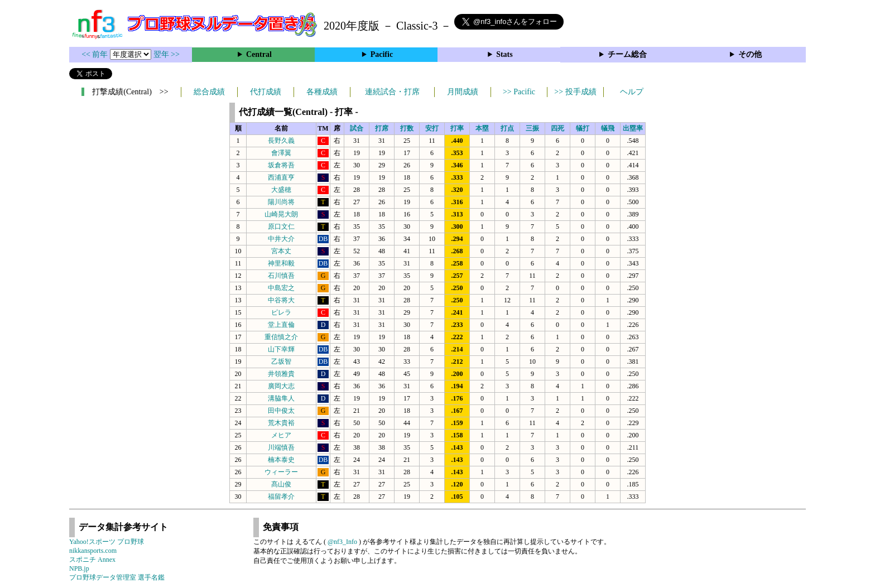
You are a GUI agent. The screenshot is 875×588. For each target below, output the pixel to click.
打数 (407, 128)
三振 (532, 128)
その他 (750, 54)
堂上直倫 (281, 325)
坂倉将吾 (281, 165)
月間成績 (463, 92)
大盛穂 (281, 190)
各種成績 (322, 92)
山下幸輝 (281, 349)
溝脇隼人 (281, 398)
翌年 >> (167, 54)
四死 (557, 128)
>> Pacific (519, 92)
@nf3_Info (342, 542)
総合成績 (209, 92)
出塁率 (633, 128)
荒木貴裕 (281, 423)
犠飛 (608, 128)
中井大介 (281, 239)
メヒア (281, 435)
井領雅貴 (281, 374)
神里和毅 (281, 263)
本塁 (482, 128)
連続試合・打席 (392, 92)
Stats (504, 54)
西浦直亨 (281, 177)
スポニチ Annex (92, 560)
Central (259, 54)
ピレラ (281, 312)
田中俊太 (281, 411)
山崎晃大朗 (281, 214)
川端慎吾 (281, 447)
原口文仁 (281, 226)
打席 (382, 128)
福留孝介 (281, 497)
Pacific (382, 54)
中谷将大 (281, 300)
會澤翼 (281, 153)
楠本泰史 (281, 460)
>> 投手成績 (575, 92)
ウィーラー (281, 472)
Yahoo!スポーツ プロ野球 (107, 542)
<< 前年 (96, 54)
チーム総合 (627, 54)
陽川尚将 (281, 202)
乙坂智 (281, 362)
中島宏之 (281, 288)
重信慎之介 (281, 337)
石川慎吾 (281, 276)
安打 (432, 128)
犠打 (583, 128)
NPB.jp (79, 568)
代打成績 (266, 92)
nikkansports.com (93, 551)
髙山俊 (281, 484)
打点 (507, 128)
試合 (357, 128)
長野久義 (281, 141)
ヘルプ (632, 92)
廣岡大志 (281, 386)
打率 (457, 128)
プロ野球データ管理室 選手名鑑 (117, 577)
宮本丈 (281, 251)
